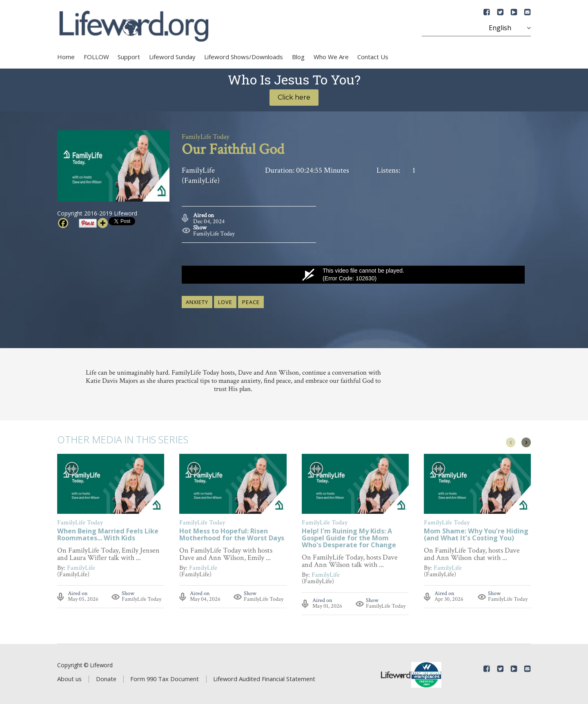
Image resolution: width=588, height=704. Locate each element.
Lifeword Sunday (172, 57)
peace (251, 300)
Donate (106, 677)
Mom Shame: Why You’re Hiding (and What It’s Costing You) (476, 533)
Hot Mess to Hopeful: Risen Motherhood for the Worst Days (232, 533)
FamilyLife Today (214, 232)
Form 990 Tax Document (165, 677)
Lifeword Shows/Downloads (244, 57)
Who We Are (331, 57)
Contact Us (373, 57)
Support (129, 57)
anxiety (197, 300)
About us (69, 677)
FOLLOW (96, 57)
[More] (103, 223)
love (225, 300)
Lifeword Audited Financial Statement (264, 677)
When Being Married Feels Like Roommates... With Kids (108, 533)
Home (66, 57)
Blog (298, 57)
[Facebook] (63, 223)
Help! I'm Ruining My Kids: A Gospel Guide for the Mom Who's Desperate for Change (349, 537)
